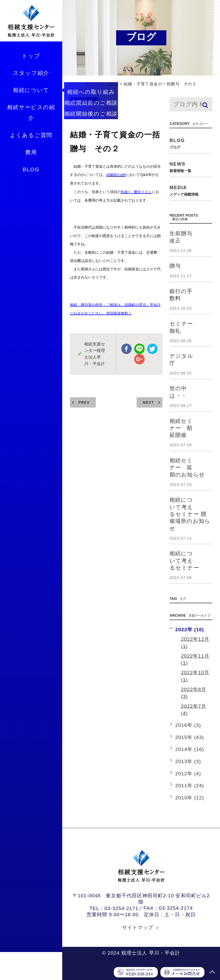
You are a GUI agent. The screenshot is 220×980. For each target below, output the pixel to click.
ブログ (111, 84)
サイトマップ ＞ (141, 928)
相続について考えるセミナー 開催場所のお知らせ (190, 514)
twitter (152, 349)
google (139, 359)
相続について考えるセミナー (184, 560)
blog (84, 101)
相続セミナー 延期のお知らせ (187, 467)
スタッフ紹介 (31, 73)
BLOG (31, 169)
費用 (31, 152)
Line (139, 349)
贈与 (175, 266)
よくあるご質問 (31, 135)
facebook (126, 349)
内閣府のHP (116, 175)
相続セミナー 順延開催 (181, 428)
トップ (31, 56)
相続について (31, 90)
